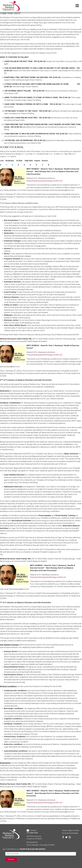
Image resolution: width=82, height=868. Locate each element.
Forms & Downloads (70, 833)
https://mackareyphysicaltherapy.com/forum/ (44, 181)
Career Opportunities (70, 830)
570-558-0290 (32, 833)
